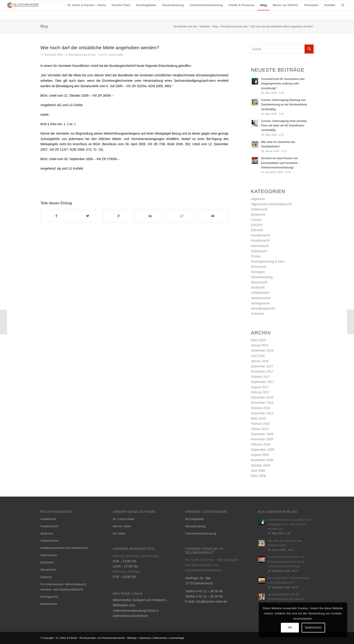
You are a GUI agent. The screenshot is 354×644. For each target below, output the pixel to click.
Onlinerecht (259, 251)
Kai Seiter (119, 533)
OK (290, 628)
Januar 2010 (260, 429)
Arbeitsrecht (259, 209)
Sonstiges (258, 272)
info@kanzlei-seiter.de (212, 602)
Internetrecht (260, 246)
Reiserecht (258, 267)
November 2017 (262, 371)
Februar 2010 (260, 424)
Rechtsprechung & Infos (234, 26)
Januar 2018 (260, 361)
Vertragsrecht (260, 303)
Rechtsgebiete (194, 519)
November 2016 (262, 403)
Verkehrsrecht (261, 298)
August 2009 (260, 455)
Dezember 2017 (262, 366)
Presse (256, 256)
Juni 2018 (258, 356)
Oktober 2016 (260, 408)
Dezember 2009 (262, 434)
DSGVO (257, 225)
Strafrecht (258, 287)
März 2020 (258, 340)
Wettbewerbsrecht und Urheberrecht (64, 548)
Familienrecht (260, 235)
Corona (256, 220)
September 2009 (263, 450)
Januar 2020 (260, 345)
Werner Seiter (122, 526)
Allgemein (258, 199)
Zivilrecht (257, 314)
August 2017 (260, 387)
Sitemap (132, 638)
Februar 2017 (260, 392)
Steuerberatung (262, 277)
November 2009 (262, 439)
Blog (44, 26)
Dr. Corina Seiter (114, 55)
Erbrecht (257, 230)
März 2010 (258, 418)
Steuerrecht (259, 282)
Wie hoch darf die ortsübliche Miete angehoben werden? (100, 48)
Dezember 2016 (262, 397)
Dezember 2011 (262, 413)
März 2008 (258, 476)
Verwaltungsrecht (263, 308)
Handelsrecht (260, 240)
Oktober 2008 (260, 465)
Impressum (145, 638)
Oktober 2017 (260, 377)
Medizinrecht (49, 604)
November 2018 (262, 350)
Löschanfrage (177, 638)
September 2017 (263, 382)
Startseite (205, 26)
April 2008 (258, 471)
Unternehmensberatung (201, 533)
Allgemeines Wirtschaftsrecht (271, 204)
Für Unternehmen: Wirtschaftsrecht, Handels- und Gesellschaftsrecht (64, 587)
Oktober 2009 (260, 444)
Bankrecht (258, 215)
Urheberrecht (260, 293)
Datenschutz (160, 638)
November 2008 (262, 460)
